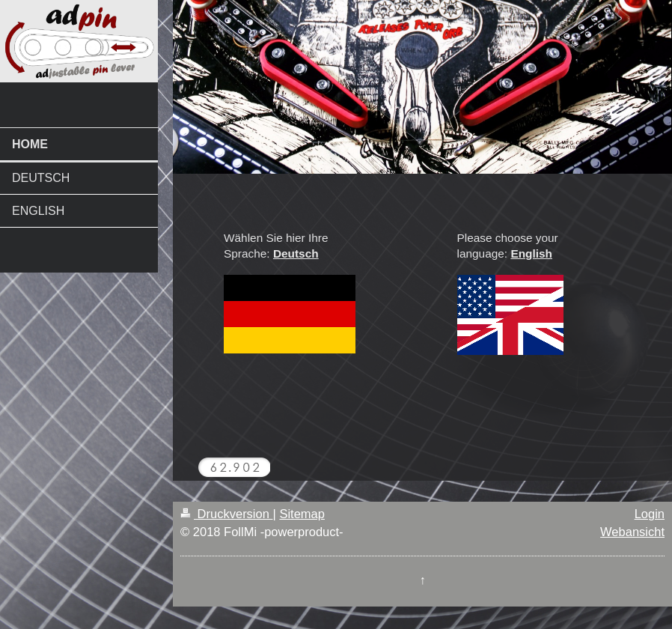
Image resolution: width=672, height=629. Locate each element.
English (531, 253)
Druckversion (226, 514)
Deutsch (296, 253)
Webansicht (632, 532)
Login (650, 514)
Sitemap (302, 514)
